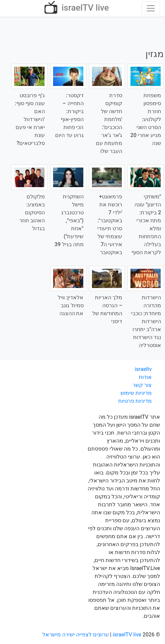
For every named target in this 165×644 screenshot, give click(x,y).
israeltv (143, 369)
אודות (145, 377)
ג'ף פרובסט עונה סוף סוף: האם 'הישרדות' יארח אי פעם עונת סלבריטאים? (30, 119)
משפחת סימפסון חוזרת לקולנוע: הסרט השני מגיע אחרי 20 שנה (146, 119)
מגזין (155, 54)
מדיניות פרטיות (135, 401)
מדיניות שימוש (136, 393)
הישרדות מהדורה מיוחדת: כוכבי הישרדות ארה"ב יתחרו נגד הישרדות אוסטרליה (146, 321)
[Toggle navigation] (151, 8)
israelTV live (76, 8)
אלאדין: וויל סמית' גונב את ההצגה (71, 305)
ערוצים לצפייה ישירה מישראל (76, 635)
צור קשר (142, 385)
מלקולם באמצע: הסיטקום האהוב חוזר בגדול (32, 213)
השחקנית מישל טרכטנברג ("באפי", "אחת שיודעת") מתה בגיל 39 (69, 220)
